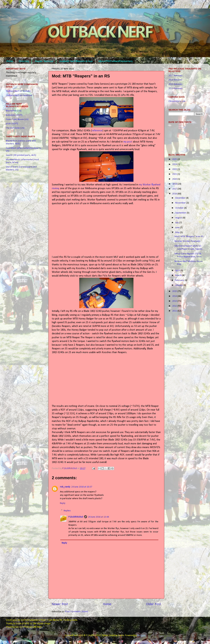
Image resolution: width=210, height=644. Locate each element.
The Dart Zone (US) (15, 128)
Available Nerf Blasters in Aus (76, 61)
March (179, 275)
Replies (67, 511)
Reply (63, 503)
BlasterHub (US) (14, 111)
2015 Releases (175, 84)
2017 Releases (175, 76)
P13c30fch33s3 (70, 468)
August (179, 218)
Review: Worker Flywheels (187, 241)
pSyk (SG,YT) (12, 124)
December (181, 198)
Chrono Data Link (177, 101)
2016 (175, 194)
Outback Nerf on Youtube (18, 91)
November (181, 203)
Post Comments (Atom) (77, 612)
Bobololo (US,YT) (14, 115)
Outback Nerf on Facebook (19, 95)
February (180, 280)
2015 (175, 291)
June (178, 228)
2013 (175, 301)
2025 (175, 159)
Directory (24, 61)
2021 (175, 174)
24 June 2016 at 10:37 (82, 487)
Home (107, 604)
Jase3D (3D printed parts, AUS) (21, 155)
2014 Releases (175, 88)
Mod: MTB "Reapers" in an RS (189, 237)
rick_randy (65, 487)
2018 (175, 184)
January (179, 285)
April (178, 271)
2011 (175, 311)
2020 (175, 179)
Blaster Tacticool (44, 61)
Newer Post (60, 604)
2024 (175, 164)
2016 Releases (175, 80)
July (177, 223)
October (180, 208)
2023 (175, 169)
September (181, 213)
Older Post (153, 604)
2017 (175, 189)
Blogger (141, 635)
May (178, 232)
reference (97, 131)
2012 (175, 306)
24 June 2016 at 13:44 (98, 517)
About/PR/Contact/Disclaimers (115, 61)
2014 (175, 296)
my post (128, 142)
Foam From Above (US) (17, 119)
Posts (10, 61)
